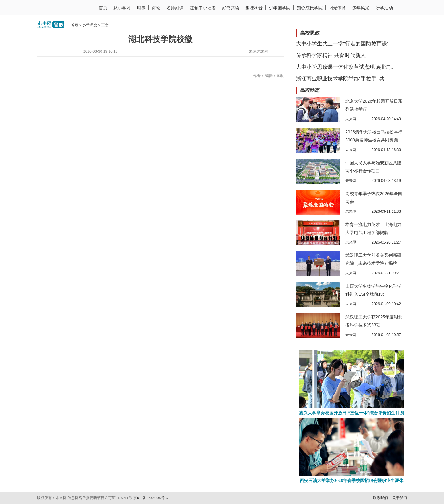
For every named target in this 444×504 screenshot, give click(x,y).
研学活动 (384, 8)
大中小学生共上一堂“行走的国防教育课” (342, 44)
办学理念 (90, 25)
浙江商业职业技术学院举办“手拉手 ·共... (342, 79)
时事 (141, 8)
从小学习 (122, 8)
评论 (156, 8)
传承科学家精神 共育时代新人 (331, 55)
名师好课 (175, 8)
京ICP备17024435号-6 (151, 498)
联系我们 (380, 498)
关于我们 (400, 498)
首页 (103, 8)
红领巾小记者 (203, 8)
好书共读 (231, 8)
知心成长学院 (310, 8)
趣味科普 (254, 8)
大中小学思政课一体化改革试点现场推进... (345, 67)
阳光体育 (337, 8)
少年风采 (361, 8)
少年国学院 (280, 8)
